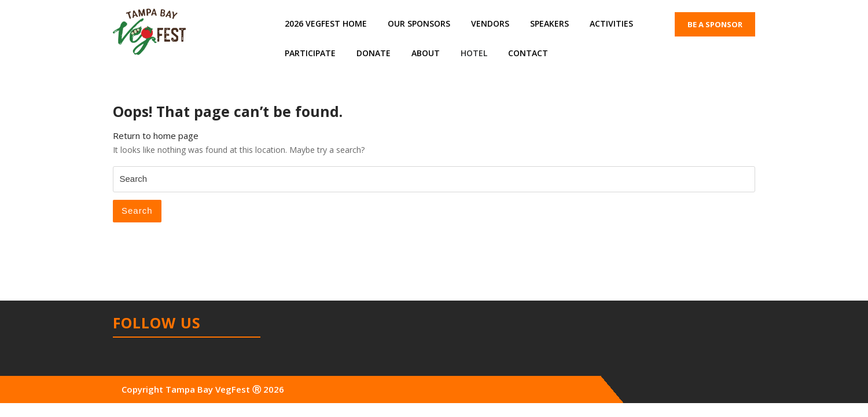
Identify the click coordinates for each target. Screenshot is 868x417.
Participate (310, 53)
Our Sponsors (419, 23)
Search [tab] (137, 211)
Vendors (490, 23)
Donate (374, 53)
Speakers (549, 23)
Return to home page (156, 136)
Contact (528, 53)
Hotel (474, 53)
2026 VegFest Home (326, 23)
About (426, 53)
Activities (611, 23)
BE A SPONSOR (715, 24)
